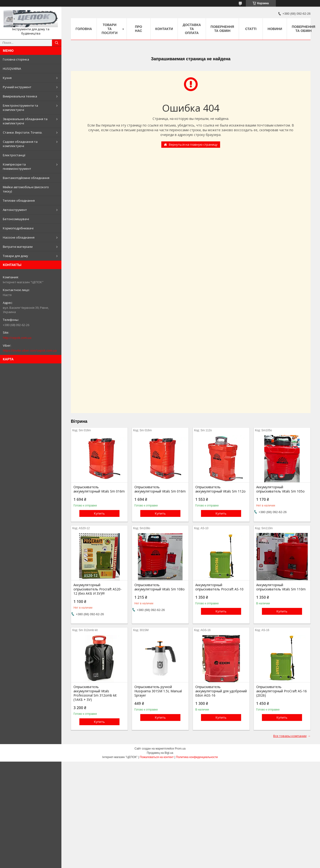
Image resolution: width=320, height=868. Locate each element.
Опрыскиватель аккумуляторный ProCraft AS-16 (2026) (282, 691)
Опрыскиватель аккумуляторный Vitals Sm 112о (220, 489)
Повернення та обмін (222, 29)
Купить (99, 513)
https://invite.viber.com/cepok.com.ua (30, 350)
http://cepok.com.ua (17, 338)
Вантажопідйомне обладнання (26, 178)
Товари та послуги (109, 29)
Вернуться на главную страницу (193, 144)
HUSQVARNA (12, 69)
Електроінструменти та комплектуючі (20, 108)
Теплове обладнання (19, 201)
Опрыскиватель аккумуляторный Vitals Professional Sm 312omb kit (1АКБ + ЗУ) (95, 693)
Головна (84, 29)
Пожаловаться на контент (157, 757)
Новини (275, 29)
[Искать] (57, 43)
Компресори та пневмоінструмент (17, 166)
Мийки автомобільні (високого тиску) (26, 189)
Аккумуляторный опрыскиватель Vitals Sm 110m (281, 587)
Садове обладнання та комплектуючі (20, 144)
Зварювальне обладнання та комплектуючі (25, 121)
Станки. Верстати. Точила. (23, 132)
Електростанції (14, 155)
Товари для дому (15, 256)
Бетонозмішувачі (16, 219)
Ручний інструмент (17, 87)
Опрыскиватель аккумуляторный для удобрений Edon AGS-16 (221, 691)
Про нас (139, 29)
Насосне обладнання (19, 237)
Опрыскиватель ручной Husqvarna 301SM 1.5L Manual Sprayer (158, 691)
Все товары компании (290, 736)
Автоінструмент (15, 210)
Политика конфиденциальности (197, 757)
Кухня (7, 78)
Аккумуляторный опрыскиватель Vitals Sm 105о (280, 489)
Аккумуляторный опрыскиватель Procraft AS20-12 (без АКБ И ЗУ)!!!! (98, 589)
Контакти (164, 29)
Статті (251, 29)
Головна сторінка (16, 59)
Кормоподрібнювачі (18, 228)
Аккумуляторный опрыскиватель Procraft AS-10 (219, 587)
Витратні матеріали (18, 247)
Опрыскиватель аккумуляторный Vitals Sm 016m (99, 489)
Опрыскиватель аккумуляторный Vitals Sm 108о (160, 587)
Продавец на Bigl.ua (160, 753)
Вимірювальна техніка (20, 96)
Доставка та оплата (192, 29)
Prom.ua (180, 749)
